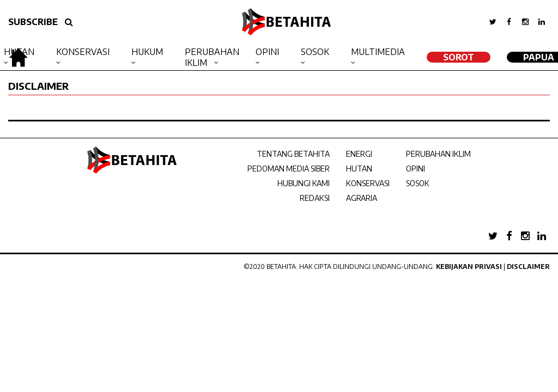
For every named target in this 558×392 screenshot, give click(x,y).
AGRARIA (362, 198)
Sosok (315, 52)
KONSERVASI (368, 183)
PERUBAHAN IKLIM (438, 154)
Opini (267, 52)
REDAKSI (315, 198)
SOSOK (418, 183)
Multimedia (378, 52)
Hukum (147, 52)
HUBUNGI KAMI (304, 183)
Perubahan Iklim (212, 57)
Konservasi (83, 52)
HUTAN (359, 169)
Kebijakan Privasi (469, 267)
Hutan (19, 52)
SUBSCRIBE (33, 22)
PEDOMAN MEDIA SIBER (289, 169)
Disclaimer (528, 267)
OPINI (416, 169)
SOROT (459, 57)
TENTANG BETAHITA (293, 154)
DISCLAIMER (38, 86)
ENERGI (359, 154)
